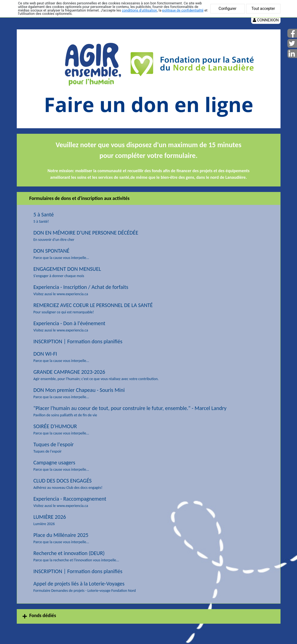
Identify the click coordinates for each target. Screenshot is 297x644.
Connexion (266, 20)
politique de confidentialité (183, 10)
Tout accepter (263, 9)
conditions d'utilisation (139, 10)
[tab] (149, 616)
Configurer (228, 9)
